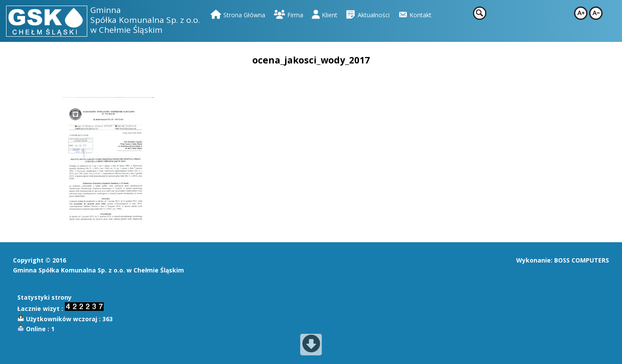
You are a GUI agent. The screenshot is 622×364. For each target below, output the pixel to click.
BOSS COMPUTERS (582, 260)
